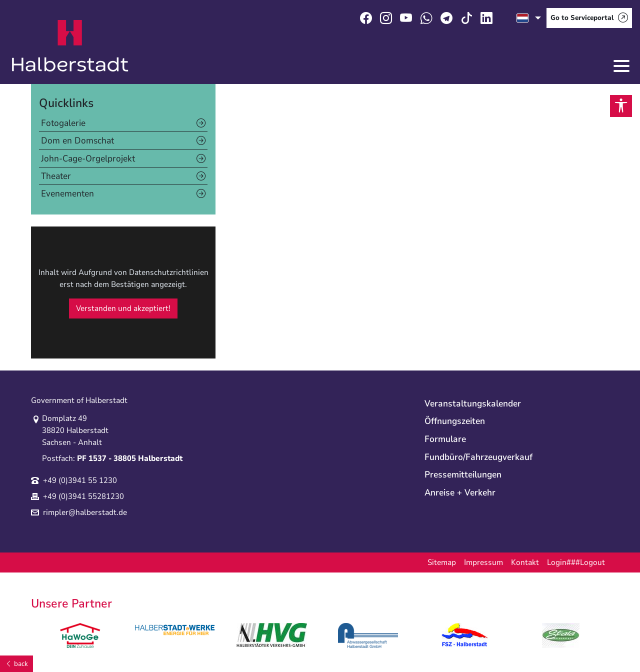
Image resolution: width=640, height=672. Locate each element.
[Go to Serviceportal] (589, 18)
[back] (16, 664)
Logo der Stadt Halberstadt (70, 46)
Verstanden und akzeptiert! (123, 308)
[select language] (529, 18)
